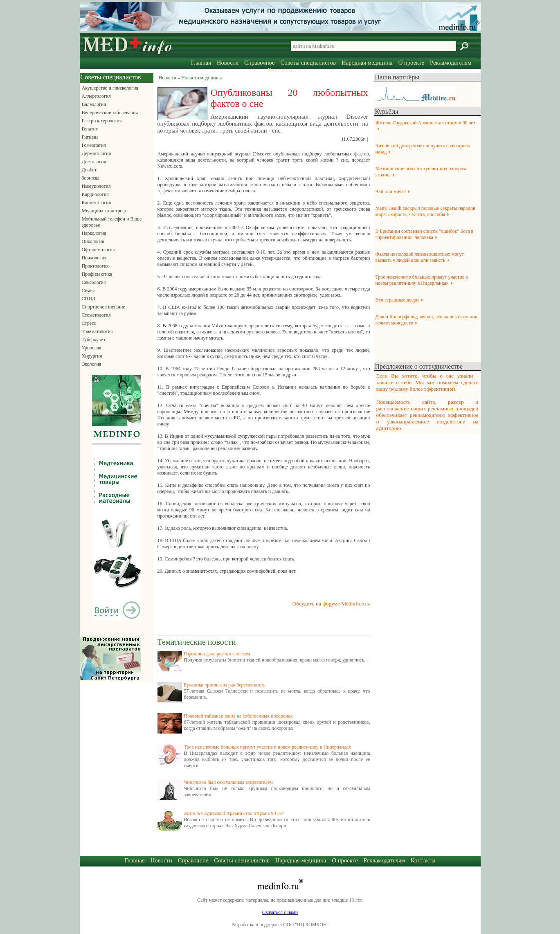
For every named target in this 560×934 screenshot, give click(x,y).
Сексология (94, 282)
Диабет (89, 170)
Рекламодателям (451, 63)
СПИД (89, 299)
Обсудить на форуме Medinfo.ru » (331, 604)
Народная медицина (367, 63)
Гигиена (90, 137)
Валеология (94, 104)
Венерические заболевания (110, 113)
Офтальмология (98, 250)
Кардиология (95, 194)
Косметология (97, 203)
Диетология (94, 162)
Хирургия (92, 356)
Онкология (93, 241)
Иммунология (96, 186)
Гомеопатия (94, 145)
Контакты (280, 70)
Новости (228, 63)
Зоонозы (91, 178)
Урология (92, 348)
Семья (88, 290)
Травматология (97, 331)
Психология (94, 258)
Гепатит (90, 129)
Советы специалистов (308, 63)
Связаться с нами (280, 912)
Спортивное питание (103, 307)
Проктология (95, 266)
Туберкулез (93, 340)
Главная (201, 63)
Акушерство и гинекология (110, 88)
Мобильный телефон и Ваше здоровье (112, 222)
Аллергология (96, 96)
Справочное (259, 63)
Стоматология (96, 315)
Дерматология (97, 153)
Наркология (94, 233)
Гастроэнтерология (102, 121)
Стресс (89, 323)
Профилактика (97, 274)
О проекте (411, 63)
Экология (92, 364)
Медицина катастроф (104, 211)
